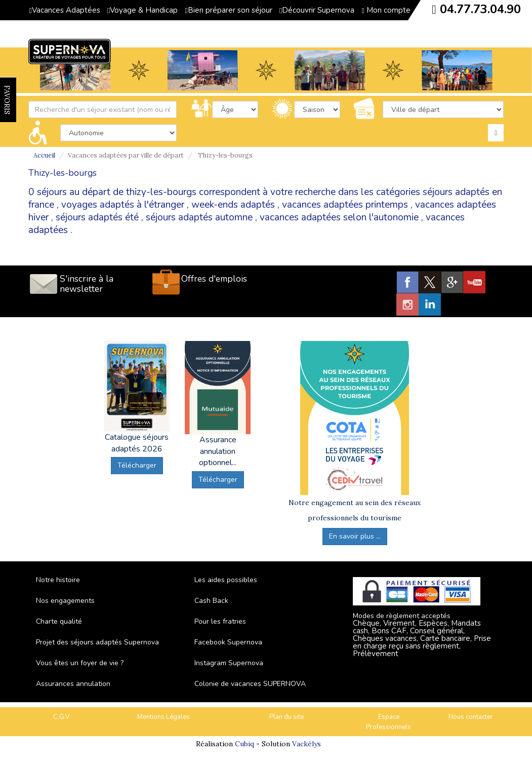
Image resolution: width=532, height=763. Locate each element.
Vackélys (306, 744)
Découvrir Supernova (317, 10)
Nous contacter (471, 717)
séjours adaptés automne (199, 217)
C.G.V (62, 717)
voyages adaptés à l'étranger (123, 205)
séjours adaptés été (97, 217)
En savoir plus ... (355, 536)
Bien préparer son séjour (228, 10)
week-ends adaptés (233, 205)
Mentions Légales (163, 717)
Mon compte (386, 10)
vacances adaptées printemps (345, 205)
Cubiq (244, 744)
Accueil (44, 155)
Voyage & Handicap (142, 10)
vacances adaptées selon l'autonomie (339, 217)
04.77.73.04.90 (480, 9)
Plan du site (287, 717)
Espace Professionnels (388, 722)
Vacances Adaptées (65, 10)
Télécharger (137, 465)
